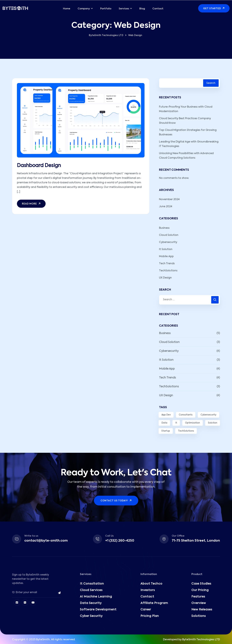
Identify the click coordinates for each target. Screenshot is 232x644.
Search (211, 83)
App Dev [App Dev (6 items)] (166, 415)
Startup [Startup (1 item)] (166, 431)
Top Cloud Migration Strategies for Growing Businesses (188, 132)
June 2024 (166, 207)
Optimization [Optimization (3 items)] (193, 423)
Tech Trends (167, 264)
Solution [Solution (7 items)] (213, 423)
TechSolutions (168, 271)
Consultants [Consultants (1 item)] (186, 415)
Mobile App (166, 257)
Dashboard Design (39, 166)
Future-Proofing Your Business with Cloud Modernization (186, 109)
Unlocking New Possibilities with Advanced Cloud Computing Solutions (186, 156)
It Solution (166, 249)
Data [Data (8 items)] (164, 423)
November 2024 (169, 199)
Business (164, 228)
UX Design (165, 278)
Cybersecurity (168, 242)
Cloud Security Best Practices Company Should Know (185, 121)
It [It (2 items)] (176, 423)
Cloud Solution (169, 235)
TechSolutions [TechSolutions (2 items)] (186, 431)
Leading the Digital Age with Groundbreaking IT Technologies (189, 144)
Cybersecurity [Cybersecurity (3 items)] (208, 415)
